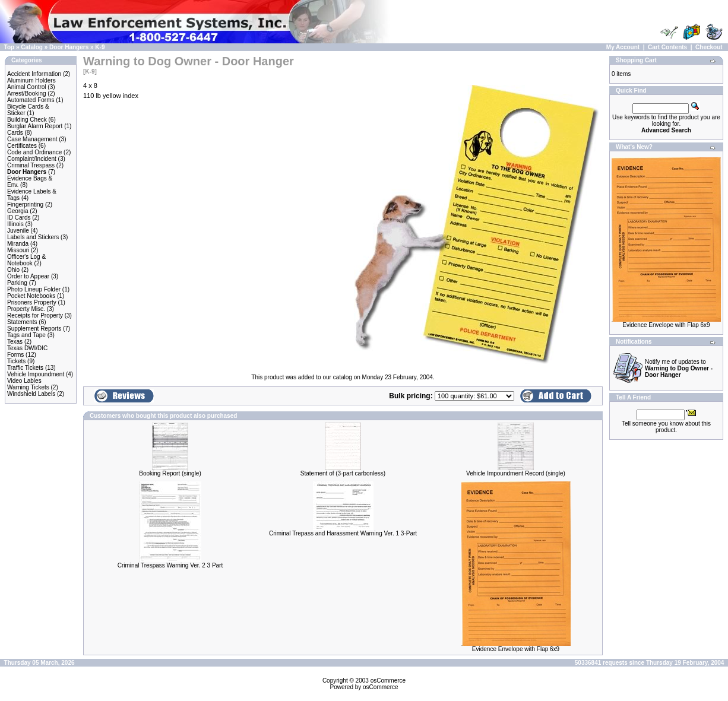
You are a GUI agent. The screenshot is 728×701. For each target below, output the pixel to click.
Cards (15, 133)
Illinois (15, 224)
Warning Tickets (28, 387)
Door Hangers (69, 47)
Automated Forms (31, 100)
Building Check (27, 120)
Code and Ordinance (34, 152)
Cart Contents (667, 47)
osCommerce (388, 681)
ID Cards (19, 218)
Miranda (18, 244)
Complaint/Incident (32, 159)
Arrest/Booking (27, 93)
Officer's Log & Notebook (26, 260)
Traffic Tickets (25, 368)
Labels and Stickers (33, 237)
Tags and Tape (26, 335)
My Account (623, 47)
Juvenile (18, 231)
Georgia (18, 211)
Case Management (32, 139)
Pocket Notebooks (31, 296)
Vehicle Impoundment (36, 374)
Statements (22, 322)
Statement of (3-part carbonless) (343, 473)
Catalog (32, 47)
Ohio (13, 270)
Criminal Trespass (31, 165)
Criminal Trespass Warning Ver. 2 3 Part (170, 565)
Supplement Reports (34, 329)
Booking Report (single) (170, 473)
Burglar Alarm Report (35, 126)
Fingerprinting (25, 204)
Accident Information (34, 74)
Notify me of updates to (679, 368)
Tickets (16, 361)
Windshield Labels (31, 394)
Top (10, 47)
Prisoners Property (32, 302)
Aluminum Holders (31, 80)
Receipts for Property (35, 315)
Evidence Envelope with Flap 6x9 (516, 649)
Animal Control (27, 87)
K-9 (100, 47)
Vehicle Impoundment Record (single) (516, 473)
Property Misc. (26, 309)
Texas (15, 342)
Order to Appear (28, 276)
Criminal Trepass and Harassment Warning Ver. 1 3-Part (343, 533)
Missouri (18, 250)
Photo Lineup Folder (34, 289)
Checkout (709, 47)
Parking (17, 283)
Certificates (22, 146)
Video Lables (24, 381)
